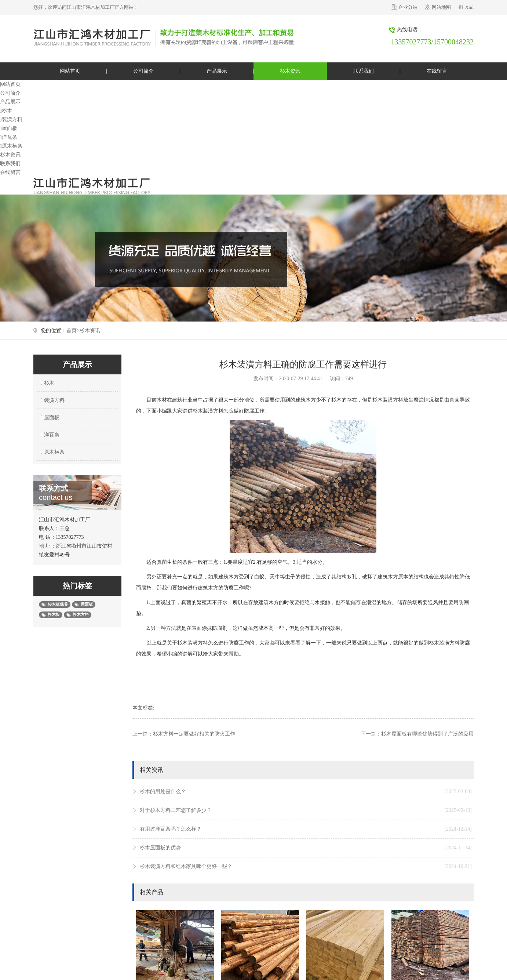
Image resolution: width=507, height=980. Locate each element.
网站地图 (441, 7)
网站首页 (70, 71)
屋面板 (9, 128)
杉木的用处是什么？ (306, 792)
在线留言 (437, 71)
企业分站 (408, 7)
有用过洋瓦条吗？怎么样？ (306, 829)
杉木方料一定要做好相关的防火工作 (194, 734)
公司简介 (143, 71)
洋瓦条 (9, 137)
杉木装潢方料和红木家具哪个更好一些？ (306, 867)
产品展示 (217, 71)
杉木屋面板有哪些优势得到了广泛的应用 (427, 734)
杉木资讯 (290, 71)
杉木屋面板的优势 (306, 848)
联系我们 (364, 71)
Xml (469, 7)
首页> (73, 331)
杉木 (6, 111)
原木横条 (11, 146)
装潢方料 (11, 119)
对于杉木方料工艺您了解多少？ (306, 810)
